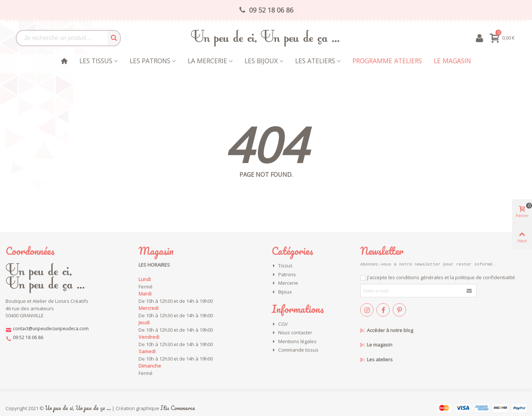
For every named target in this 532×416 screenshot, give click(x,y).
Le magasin (452, 61)
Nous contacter (292, 333)
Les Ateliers (315, 61)
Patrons (284, 275)
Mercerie (285, 283)
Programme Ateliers (387, 61)
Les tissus (96, 61)
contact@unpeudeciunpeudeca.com (51, 329)
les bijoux (261, 61)
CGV (280, 324)
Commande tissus (295, 350)
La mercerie (207, 61)
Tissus (282, 266)
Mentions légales (294, 342)
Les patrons (150, 61)
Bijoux (282, 292)
